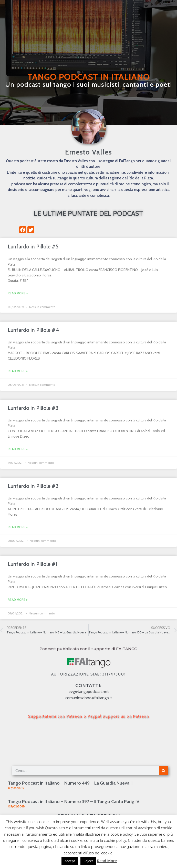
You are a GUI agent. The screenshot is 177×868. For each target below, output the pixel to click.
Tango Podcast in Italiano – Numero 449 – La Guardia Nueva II (70, 783)
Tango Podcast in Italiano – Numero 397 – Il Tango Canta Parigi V (74, 802)
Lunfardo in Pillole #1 (33, 564)
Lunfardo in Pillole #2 (33, 486)
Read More (107, 861)
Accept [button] (70, 861)
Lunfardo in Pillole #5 (33, 247)
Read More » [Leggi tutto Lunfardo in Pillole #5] (18, 293)
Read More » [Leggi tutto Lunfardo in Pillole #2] (18, 527)
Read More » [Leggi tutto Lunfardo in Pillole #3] (18, 449)
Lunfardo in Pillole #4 (33, 330)
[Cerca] (164, 771)
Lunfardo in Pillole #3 (33, 408)
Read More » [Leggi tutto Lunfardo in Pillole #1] (18, 600)
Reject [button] (88, 861)
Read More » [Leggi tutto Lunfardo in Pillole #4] (18, 371)
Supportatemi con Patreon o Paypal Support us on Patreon (89, 716)
